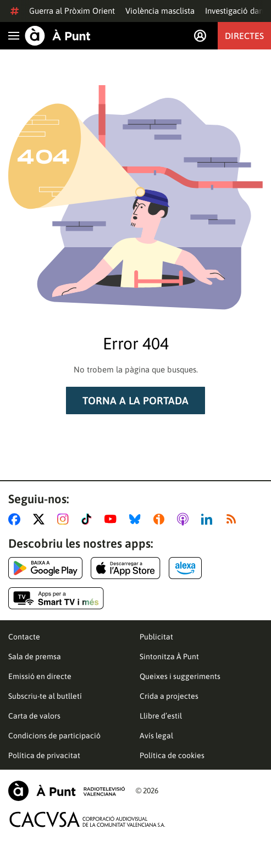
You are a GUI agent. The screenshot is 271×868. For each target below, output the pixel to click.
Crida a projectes (169, 696)
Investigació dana (236, 11)
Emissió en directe (40, 676)
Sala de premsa (35, 656)
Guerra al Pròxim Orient (72, 11)
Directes (244, 36)
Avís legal (156, 736)
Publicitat (156, 637)
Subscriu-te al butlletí (45, 696)
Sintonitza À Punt (169, 656)
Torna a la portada (135, 400)
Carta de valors (34, 716)
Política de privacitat (44, 755)
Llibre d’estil (161, 716)
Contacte (24, 637)
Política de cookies (172, 755)
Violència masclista (160, 11)
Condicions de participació (54, 736)
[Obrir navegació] (14, 36)
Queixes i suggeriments (180, 676)
